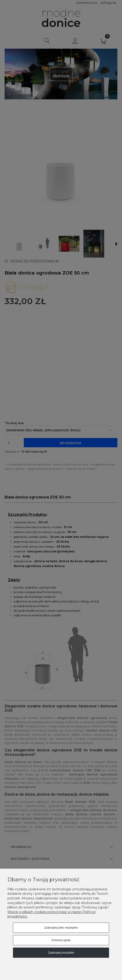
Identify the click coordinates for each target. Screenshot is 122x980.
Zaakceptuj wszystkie (61, 953)
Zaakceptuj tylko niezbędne (61, 928)
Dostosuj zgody (61, 940)
